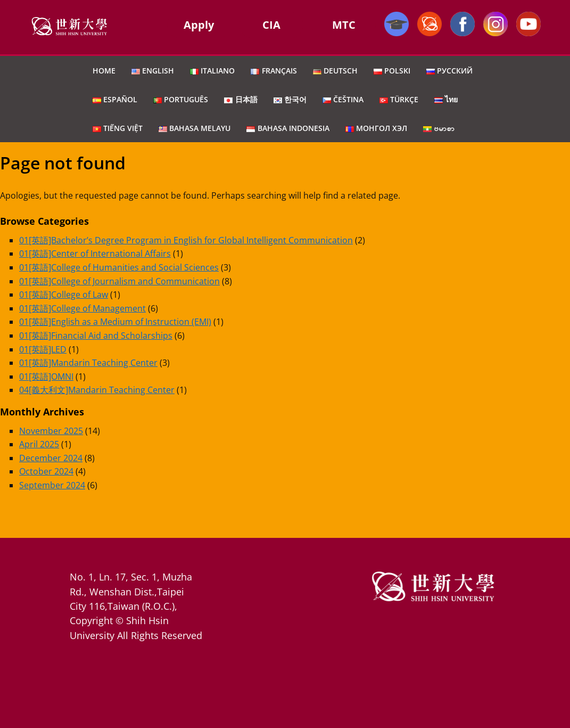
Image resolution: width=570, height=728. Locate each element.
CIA (271, 25)
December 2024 (51, 458)
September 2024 (52, 485)
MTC (344, 25)
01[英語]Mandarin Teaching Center (88, 363)
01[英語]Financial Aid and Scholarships (96, 336)
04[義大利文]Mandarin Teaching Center (97, 390)
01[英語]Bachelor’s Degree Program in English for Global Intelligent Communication (186, 240)
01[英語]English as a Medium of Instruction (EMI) (115, 322)
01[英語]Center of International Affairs (95, 253)
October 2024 (46, 471)
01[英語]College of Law (64, 295)
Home (104, 71)
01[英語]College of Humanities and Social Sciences (119, 267)
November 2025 (51, 431)
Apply (199, 25)
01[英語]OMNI (46, 377)
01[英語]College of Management (82, 308)
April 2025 (39, 444)
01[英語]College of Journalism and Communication (119, 281)
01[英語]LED (43, 349)
